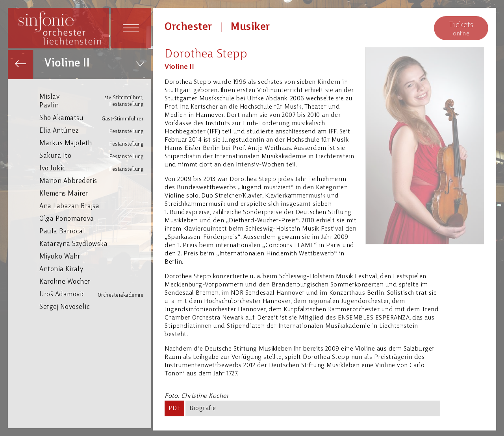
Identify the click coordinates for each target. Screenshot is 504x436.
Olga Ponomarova (95, 219)
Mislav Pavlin (95, 101)
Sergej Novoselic (95, 307)
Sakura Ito (95, 156)
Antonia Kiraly (95, 269)
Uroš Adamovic (95, 295)
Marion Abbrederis (95, 181)
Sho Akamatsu (95, 118)
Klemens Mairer (95, 193)
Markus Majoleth (95, 143)
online (461, 29)
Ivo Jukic (95, 169)
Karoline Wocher (95, 282)
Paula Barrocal (95, 231)
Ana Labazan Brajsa (95, 206)
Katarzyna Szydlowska (95, 244)
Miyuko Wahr (95, 256)
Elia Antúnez (95, 131)
